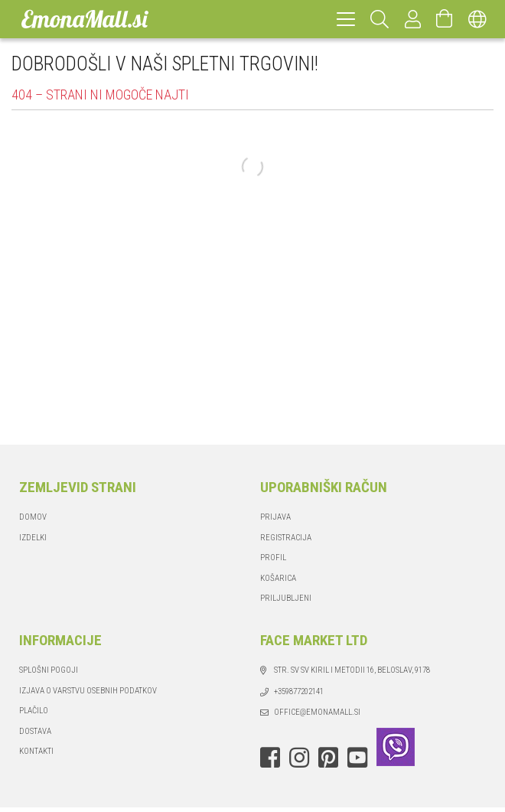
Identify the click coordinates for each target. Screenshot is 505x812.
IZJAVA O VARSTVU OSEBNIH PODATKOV (88, 691)
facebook (270, 758)
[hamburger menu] (346, 19)
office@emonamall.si (317, 712)
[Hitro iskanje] (380, 19)
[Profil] (413, 19)
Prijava (275, 517)
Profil (273, 558)
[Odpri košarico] (445, 19)
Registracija (286, 538)
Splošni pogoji (49, 670)
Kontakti (36, 751)
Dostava (35, 731)
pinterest (328, 758)
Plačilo (34, 711)
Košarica (278, 578)
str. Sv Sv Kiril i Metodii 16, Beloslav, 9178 (352, 670)
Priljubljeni (286, 598)
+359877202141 (299, 691)
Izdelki (33, 538)
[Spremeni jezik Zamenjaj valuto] (477, 19)
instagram (299, 758)
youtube (357, 758)
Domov (33, 517)
